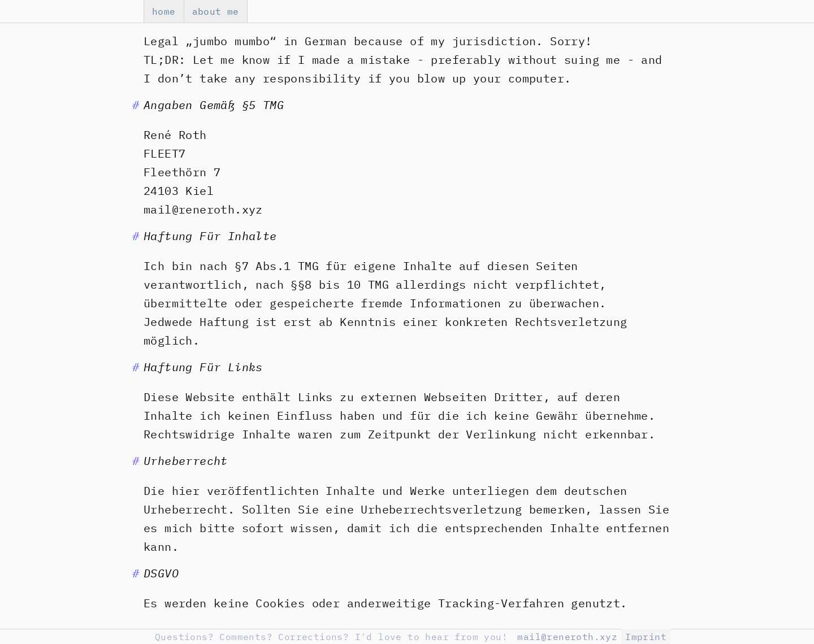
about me (216, 11)
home (164, 11)
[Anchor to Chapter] (136, 105)
